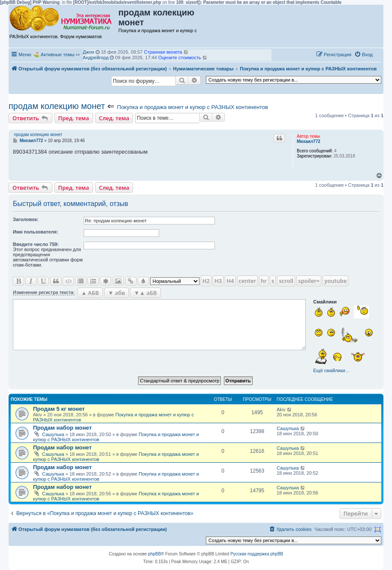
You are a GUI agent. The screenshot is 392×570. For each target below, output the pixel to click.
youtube (335, 281)
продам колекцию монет (57, 106)
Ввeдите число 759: (36, 244)
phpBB (154, 554)
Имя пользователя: (36, 232)
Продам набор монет (62, 428)
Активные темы (58, 55)
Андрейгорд (96, 58)
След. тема (114, 118)
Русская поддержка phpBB (257, 554)
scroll (286, 281)
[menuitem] (363, 55)
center (247, 281)
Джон (89, 52)
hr (264, 281)
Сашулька (53, 434)
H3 (218, 281)
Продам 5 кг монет (59, 409)
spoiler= (309, 281)
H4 (230, 281)
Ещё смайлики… (331, 370)
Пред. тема (74, 118)
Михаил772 (309, 141)
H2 (206, 281)
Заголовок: (26, 219)
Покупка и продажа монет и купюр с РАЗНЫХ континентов (193, 107)
